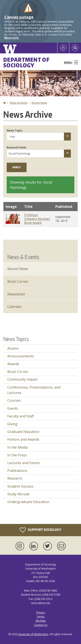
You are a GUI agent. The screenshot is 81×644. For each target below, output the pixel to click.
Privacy (41, 612)
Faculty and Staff (21, 416)
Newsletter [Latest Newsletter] (16, 294)
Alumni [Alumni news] (13, 348)
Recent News (39, 103)
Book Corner (18, 281)
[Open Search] (75, 48)
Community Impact (23, 379)
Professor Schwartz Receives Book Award (37, 219)
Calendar (15, 307)
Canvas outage (19, 17)
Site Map (41, 621)
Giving (12, 424)
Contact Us (41, 625)
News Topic (15, 130)
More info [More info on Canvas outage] (12, 38)
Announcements (21, 356)
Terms (41, 617)
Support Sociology (40, 530)
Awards (13, 364)
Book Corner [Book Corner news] (18, 372)
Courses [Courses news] (14, 400)
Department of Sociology (26, 62)
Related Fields (17, 147)
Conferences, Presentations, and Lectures (34, 390)
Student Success (20, 486)
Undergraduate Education (28, 502)
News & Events (19, 103)
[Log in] (63, 48)
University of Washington (33, 634)
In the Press (17, 455)
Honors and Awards (23, 439)
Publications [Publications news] (17, 471)
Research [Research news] (15, 478)
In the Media (17, 447)
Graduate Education (23, 432)
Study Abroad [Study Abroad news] (18, 494)
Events (13, 408)
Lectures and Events (24, 463)
